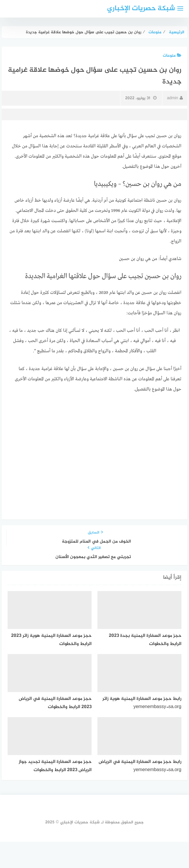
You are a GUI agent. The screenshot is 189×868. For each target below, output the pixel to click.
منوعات (172, 56)
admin (175, 98)
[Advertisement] (95, 443)
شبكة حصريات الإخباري (141, 9)
